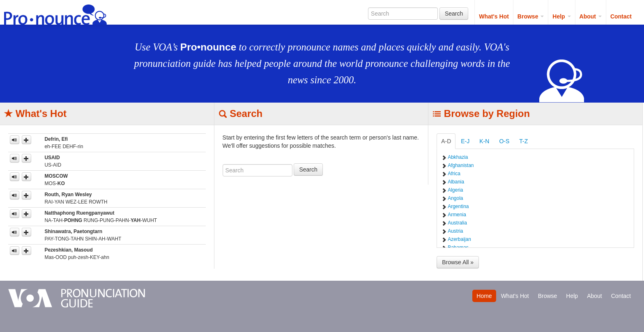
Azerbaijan (459, 239)
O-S (504, 141)
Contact (621, 16)
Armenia (457, 215)
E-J (465, 141)
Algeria (455, 190)
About (591, 16)
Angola (455, 198)
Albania (456, 182)
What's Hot (494, 16)
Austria (455, 231)
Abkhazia (458, 157)
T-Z (523, 141)
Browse (531, 16)
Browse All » (458, 262)
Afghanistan (461, 165)
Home (484, 296)
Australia (457, 223)
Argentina (458, 206)
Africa (454, 174)
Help (561, 16)
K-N (484, 141)
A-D (446, 141)
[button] (26, 140)
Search (454, 14)
